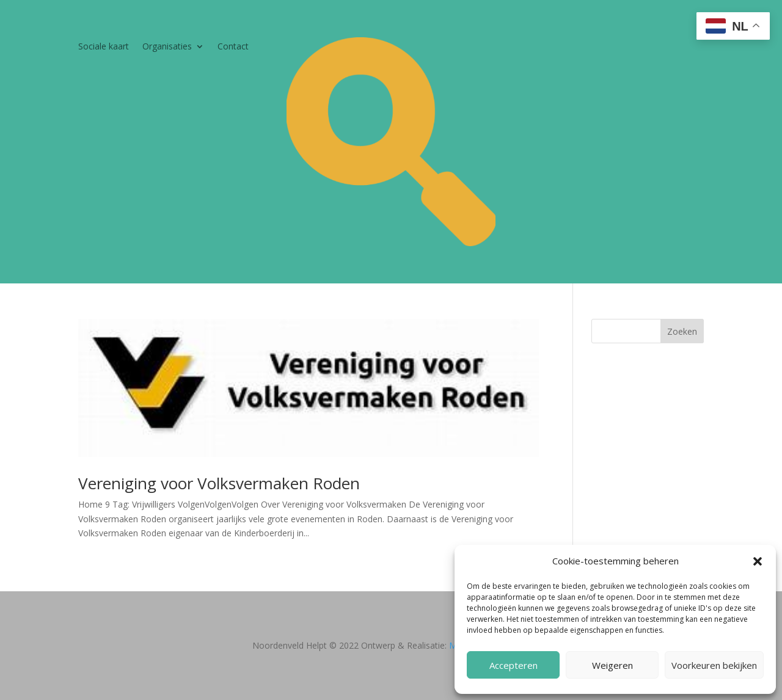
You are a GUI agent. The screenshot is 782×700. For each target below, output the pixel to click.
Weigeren (612, 665)
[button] (758, 561)
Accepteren (513, 665)
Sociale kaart (104, 47)
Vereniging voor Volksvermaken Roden (219, 483)
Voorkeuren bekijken (714, 665)
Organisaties (167, 47)
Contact (233, 47)
